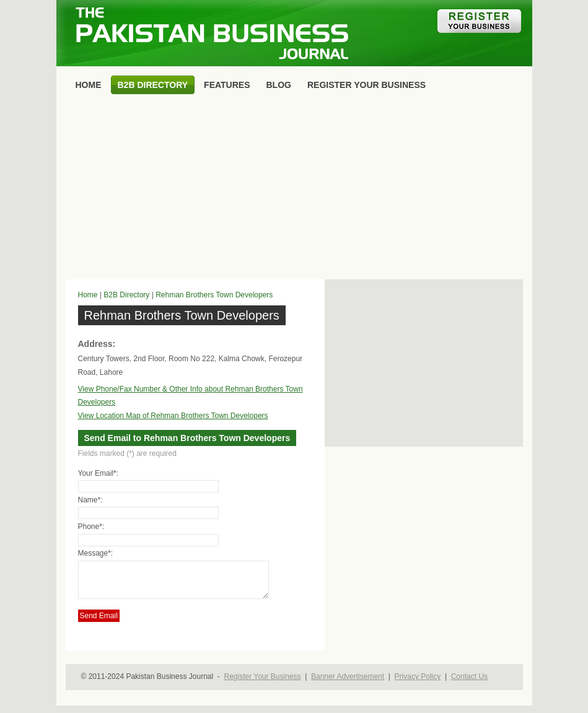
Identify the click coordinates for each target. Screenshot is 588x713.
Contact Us (469, 684)
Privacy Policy (418, 684)
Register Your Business (262, 684)
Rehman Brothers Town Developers (214, 295)
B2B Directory (126, 295)
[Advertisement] (294, 190)
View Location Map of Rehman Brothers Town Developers (173, 416)
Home (88, 295)
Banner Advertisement (348, 684)
